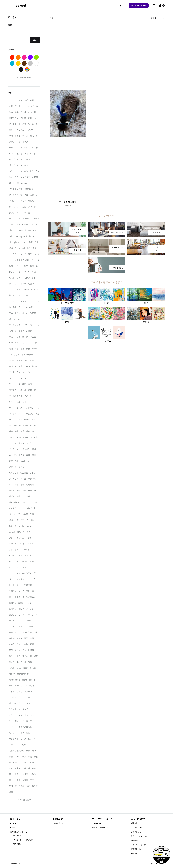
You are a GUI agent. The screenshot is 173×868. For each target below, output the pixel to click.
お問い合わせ (136, 832)
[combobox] (158, 18)
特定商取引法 (136, 849)
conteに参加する (59, 823)
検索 (35, 40)
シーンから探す (17, 836)
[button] (67, 303)
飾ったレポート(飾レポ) (101, 828)
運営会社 (134, 823)
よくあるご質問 (137, 828)
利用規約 (134, 841)
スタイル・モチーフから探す (22, 840)
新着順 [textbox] (154, 18)
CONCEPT (14, 823)
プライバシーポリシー (139, 845)
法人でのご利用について (140, 836)
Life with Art (96, 823)
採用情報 (134, 853)
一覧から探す (16, 844)
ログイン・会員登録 (139, 5)
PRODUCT (14, 828)
